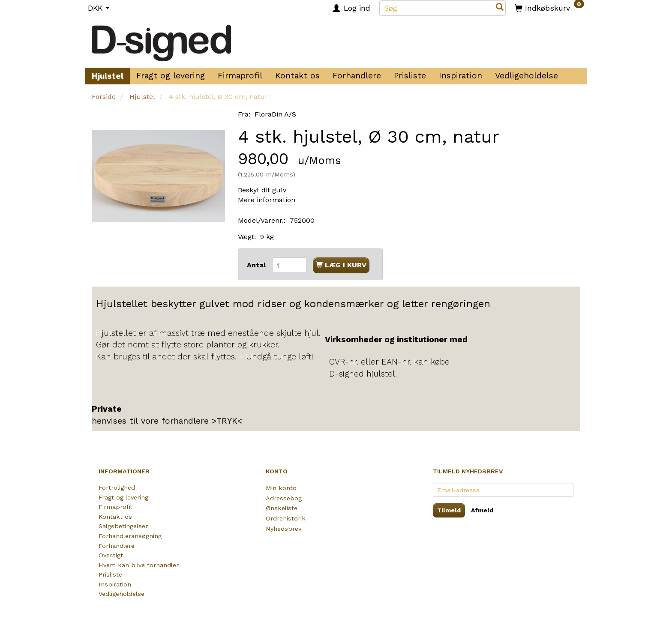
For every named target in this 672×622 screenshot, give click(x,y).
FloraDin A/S (275, 114)
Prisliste (410, 76)
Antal (257, 265)
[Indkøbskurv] (549, 8)
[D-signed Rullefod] (161, 40)
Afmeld (482, 510)
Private (107, 409)
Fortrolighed (117, 487)
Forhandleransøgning (130, 536)
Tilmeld (449, 510)
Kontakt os (297, 76)
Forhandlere (357, 76)
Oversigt (111, 555)
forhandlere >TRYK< (202, 421)
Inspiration (460, 76)
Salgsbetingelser (123, 526)
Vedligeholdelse (526, 76)
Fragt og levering (171, 76)
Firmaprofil (240, 76)
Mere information (267, 200)
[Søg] (500, 8)
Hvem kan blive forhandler (139, 565)
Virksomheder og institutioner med (396, 339)
